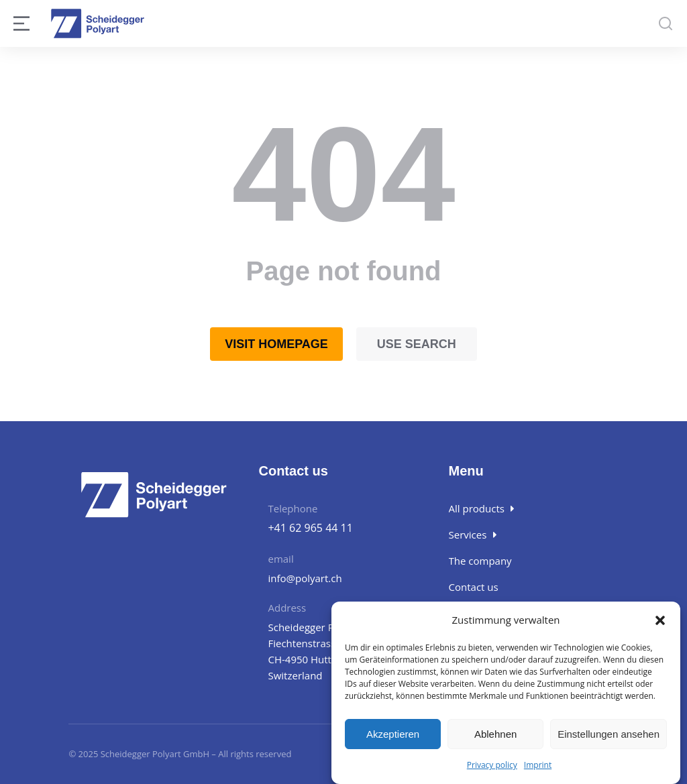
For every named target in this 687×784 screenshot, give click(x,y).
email (280, 559)
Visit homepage (276, 344)
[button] (660, 620)
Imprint (538, 766)
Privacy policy (492, 766)
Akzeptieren (393, 734)
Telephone (293, 508)
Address (287, 608)
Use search (417, 344)
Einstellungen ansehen (609, 734)
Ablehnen (495, 734)
